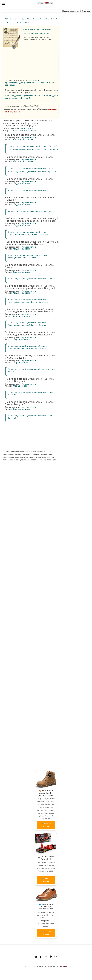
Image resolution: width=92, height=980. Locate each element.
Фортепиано (34, 80)
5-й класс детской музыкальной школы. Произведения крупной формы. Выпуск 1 (28, 324)
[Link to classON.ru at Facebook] (41, 957)
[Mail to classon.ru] (56, 957)
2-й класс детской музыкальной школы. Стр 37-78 (32, 172)
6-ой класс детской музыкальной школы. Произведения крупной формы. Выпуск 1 (28, 347)
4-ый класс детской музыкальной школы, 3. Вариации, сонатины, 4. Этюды (29, 257)
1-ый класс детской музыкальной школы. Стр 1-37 (32, 146)
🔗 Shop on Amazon (46, 825)
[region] (31, 64)
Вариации (24, 131)
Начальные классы (23, 140)
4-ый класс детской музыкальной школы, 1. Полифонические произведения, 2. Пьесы (29, 233)
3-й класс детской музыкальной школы (27, 190)
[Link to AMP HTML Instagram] (46, 957)
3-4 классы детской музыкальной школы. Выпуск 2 (33, 211)
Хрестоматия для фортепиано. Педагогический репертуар (30, 84)
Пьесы (13, 131)
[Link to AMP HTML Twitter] (36, 957)
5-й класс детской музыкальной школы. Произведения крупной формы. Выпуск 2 (28, 301)
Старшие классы (21, 316)
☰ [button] (4, 3)
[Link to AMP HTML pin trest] (51, 957)
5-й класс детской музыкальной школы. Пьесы (31, 279)
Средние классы (21, 184)
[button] (46, 11)
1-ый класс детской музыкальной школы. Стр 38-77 (33, 150)
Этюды (34, 131)
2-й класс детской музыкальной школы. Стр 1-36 (31, 168)
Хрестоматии (29, 138)
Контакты (26, 966)
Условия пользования (44, 966)
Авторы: (8, 19)
